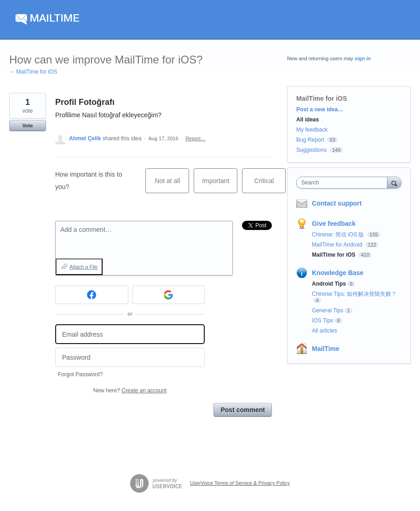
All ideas (308, 120)
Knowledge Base (338, 273)
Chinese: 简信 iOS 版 (339, 235)
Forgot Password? (80, 374)
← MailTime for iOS (33, 72)
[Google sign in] (169, 295)
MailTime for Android (338, 245)
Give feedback (334, 224)
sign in (363, 58)
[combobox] (344, 183)
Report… (196, 138)
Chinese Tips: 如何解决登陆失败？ (354, 294)
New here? (130, 390)
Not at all (172, 185)
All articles (325, 331)
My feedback (312, 130)
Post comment (242, 410)
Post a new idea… (320, 109)
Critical (270, 185)
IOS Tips (322, 321)
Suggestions (311, 150)
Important (220, 185)
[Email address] (130, 334)
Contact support (337, 203)
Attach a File (83, 267)
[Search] (394, 182)
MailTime (326, 349)
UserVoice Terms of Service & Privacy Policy (240, 483)
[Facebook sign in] (92, 295)
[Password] (130, 358)
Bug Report (310, 140)
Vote (27, 126)
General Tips (328, 310)
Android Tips (329, 284)
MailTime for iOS (322, 98)
